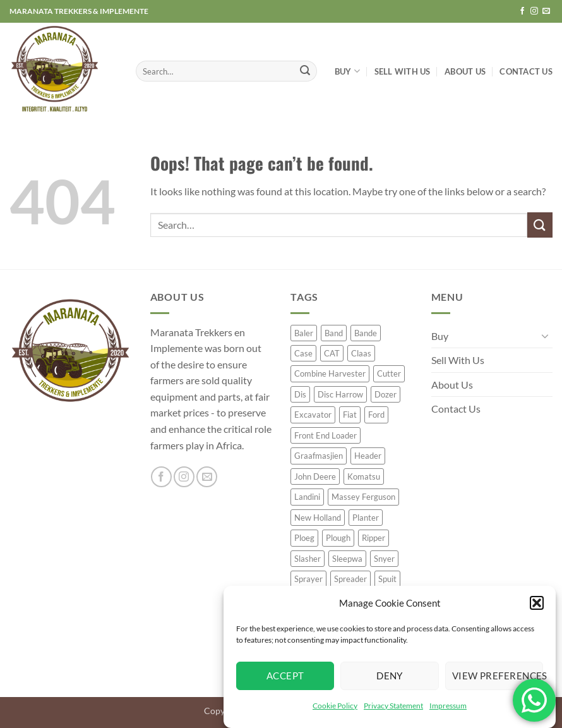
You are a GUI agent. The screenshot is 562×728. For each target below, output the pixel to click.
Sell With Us (403, 71)
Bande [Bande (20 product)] (366, 333)
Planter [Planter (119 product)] (366, 518)
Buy (347, 71)
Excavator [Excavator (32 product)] (313, 415)
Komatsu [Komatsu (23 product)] (364, 476)
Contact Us (526, 71)
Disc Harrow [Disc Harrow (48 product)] (340, 394)
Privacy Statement (393, 706)
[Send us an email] (546, 11)
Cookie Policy (335, 706)
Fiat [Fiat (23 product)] (350, 415)
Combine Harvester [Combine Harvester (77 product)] (330, 373)
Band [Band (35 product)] (334, 333)
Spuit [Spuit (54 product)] (387, 579)
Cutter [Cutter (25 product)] (389, 373)
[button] (537, 603)
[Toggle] (545, 336)
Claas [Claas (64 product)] (361, 353)
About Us (465, 71)
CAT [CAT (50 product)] (332, 353)
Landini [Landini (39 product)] (307, 497)
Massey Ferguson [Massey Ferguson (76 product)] (363, 497)
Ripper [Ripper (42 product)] (374, 538)
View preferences (498, 676)
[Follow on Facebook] (522, 11)
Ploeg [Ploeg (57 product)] (304, 538)
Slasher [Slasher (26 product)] (308, 559)
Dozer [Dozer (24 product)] (386, 394)
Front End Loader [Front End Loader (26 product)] (326, 435)
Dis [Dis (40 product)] (300, 394)
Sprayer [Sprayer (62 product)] (308, 579)
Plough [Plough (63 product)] (338, 538)
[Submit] (306, 71)
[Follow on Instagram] (534, 11)
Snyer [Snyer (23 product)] (384, 559)
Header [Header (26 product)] (368, 456)
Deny (390, 676)
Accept (285, 676)
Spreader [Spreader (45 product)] (350, 579)
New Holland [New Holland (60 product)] (318, 518)
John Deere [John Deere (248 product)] (315, 476)
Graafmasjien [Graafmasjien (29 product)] (319, 456)
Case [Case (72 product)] (303, 353)
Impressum (448, 706)
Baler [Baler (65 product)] (304, 333)
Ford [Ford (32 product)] (376, 415)
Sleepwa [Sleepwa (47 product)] (347, 559)
